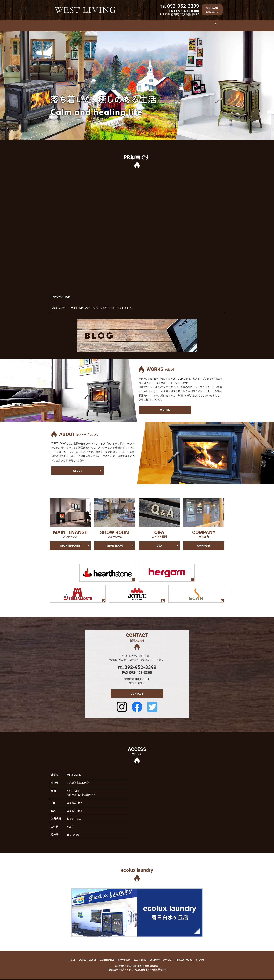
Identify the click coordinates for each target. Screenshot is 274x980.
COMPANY (203, 26)
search (216, 26)
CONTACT (212, 10)
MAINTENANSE (123, 26)
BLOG (186, 26)
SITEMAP (200, 961)
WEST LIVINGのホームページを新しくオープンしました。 (102, 309)
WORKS (78, 26)
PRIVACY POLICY (184, 961)
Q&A (170, 26)
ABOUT (98, 26)
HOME (62, 26)
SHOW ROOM (149, 26)
